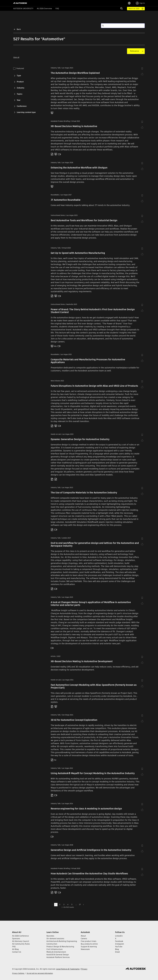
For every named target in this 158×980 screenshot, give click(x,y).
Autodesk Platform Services (58, 957)
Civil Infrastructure (54, 949)
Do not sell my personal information (40, 973)
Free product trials (89, 941)
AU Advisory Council (21, 941)
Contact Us (17, 952)
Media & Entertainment (56, 952)
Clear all (16, 57)
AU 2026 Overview (44, 9)
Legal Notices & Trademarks (68, 969)
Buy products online (89, 944)
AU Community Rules (21, 944)
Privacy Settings (18, 973)
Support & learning (89, 947)
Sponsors (16, 939)
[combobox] (135, 51)
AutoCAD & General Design (58, 955)
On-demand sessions (55, 939)
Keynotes (50, 936)
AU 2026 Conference (20, 936)
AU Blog (15, 949)
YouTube (119, 947)
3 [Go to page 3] (64, 904)
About (83, 936)
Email (117, 952)
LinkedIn (119, 936)
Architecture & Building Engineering (62, 941)
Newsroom (85, 949)
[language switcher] (131, 3)
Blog (117, 949)
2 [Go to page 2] (60, 904)
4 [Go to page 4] (68, 904)
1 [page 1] (56, 904)
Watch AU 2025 (134, 9)
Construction (52, 944)
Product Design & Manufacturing (60, 947)
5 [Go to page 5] (72, 904)
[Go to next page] (83, 905)
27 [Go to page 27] (80, 904)
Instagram (120, 944)
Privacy (84, 969)
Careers (84, 939)
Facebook (119, 941)
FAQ (57, 9)
